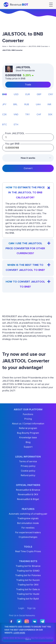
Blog (28, 442)
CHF (39, 114)
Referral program (28, 428)
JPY (4, 104)
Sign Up (31, 608)
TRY (27, 114)
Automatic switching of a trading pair (28, 514)
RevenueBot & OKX (28, 494)
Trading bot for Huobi (28, 594)
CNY (51, 94)
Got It (28, 639)
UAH (38, 104)
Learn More (19, 633)
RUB (27, 104)
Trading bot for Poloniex (28, 575)
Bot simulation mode (28, 523)
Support (28, 447)
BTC (5, 124)
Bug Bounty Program (28, 433)
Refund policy (28, 475)
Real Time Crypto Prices (28, 551)
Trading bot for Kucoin (28, 580)
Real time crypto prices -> (18, 46)
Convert (28, 168)
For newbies (28, 528)
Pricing (28, 419)
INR (49, 104)
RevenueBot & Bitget (28, 499)
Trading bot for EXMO (28, 571)
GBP (39, 94)
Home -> (5, 46)
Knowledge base (28, 437)
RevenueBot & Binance (28, 490)
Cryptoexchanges (28, 537)
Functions (28, 414)
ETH (16, 124)
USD (16, 94)
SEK (50, 114)
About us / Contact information (28, 424)
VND (16, 114)
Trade (28, 85)
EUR (28, 94)
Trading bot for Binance (28, 566)
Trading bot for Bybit (28, 599)
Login (21, 608)
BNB (5, 94)
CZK (4, 114)
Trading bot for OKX (28, 585)
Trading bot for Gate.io (28, 589)
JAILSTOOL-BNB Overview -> (39, 46)
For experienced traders (28, 532)
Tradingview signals (28, 518)
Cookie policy (28, 471)
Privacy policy (28, 466)
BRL (15, 104)
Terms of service (28, 461)
